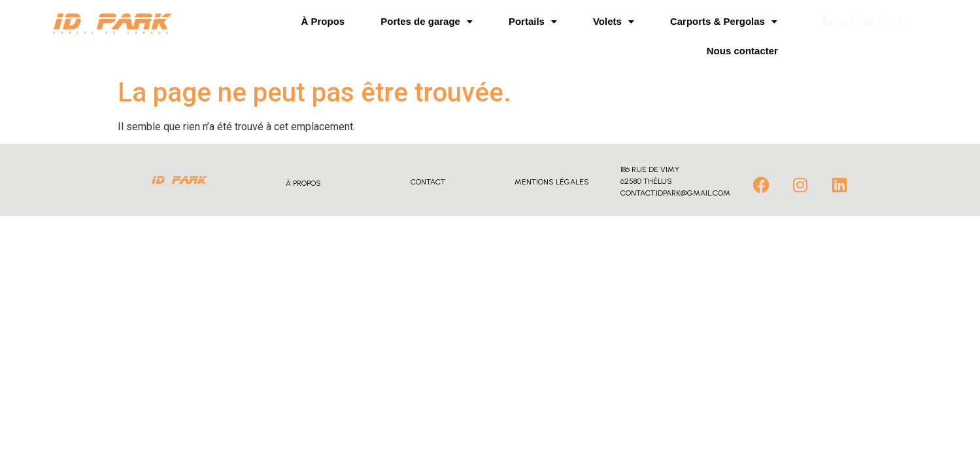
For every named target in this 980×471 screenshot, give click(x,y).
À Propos (323, 21)
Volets (614, 21)
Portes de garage (427, 21)
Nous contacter (742, 51)
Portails (533, 21)
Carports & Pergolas (724, 21)
